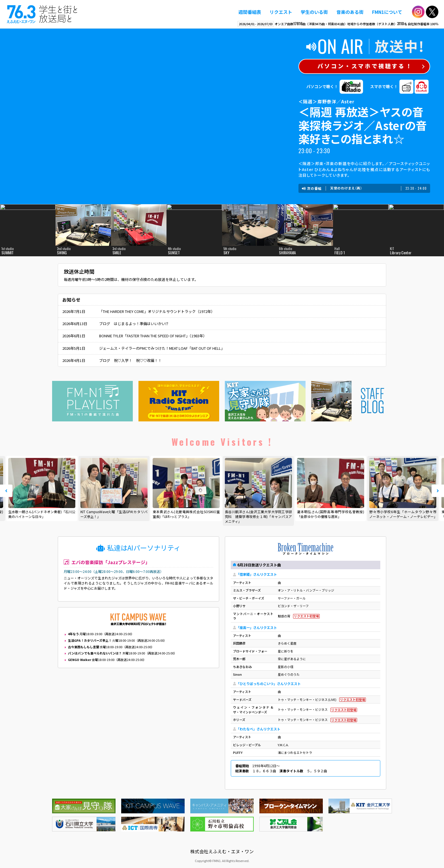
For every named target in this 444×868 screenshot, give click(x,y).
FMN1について (387, 12)
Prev (6, 491)
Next (438, 491)
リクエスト (281, 12)
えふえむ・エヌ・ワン (42, 14)
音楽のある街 (350, 12)
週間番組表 (250, 12)
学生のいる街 (314, 12)
